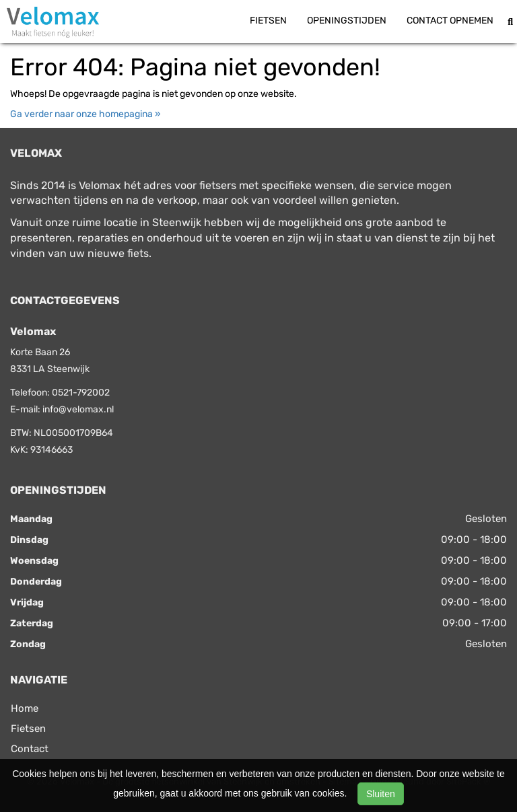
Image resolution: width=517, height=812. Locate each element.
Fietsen (268, 21)
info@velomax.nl (78, 409)
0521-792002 (81, 393)
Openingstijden (347, 21)
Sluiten (381, 794)
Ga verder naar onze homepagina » (85, 114)
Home (25, 708)
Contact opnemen (450, 21)
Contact (30, 749)
